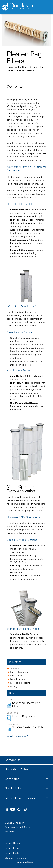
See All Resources (16, 736)
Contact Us (12, 760)
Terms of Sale (12, 853)
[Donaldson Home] (22, 7)
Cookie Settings (25, 862)
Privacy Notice (13, 843)
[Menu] (46, 7)
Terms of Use (12, 848)
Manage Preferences (16, 858)
